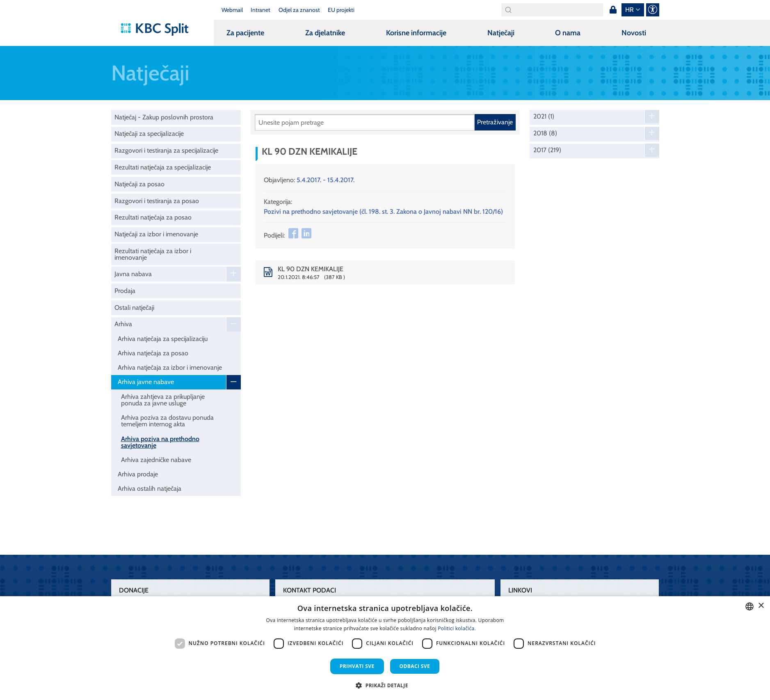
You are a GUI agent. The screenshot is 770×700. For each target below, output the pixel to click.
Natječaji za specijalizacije (149, 134)
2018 (545, 133)
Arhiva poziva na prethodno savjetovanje (160, 442)
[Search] (552, 10)
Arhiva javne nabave (146, 382)
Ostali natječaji (134, 308)
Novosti (634, 33)
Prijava (613, 10)
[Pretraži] (365, 122)
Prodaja (125, 291)
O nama (568, 33)
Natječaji (501, 33)
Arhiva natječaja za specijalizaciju (163, 339)
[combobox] (749, 606)
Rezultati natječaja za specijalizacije (163, 167)
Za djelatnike (325, 33)
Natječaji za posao (139, 184)
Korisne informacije (416, 33)
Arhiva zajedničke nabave (156, 460)
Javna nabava (133, 274)
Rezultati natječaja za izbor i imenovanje (153, 254)
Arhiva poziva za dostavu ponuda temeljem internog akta (167, 421)
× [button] (761, 606)
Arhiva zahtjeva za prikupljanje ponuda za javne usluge (163, 400)
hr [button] (629, 10)
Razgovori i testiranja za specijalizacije (166, 150)
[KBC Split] (159, 30)
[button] (385, 685)
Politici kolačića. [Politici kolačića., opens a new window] (457, 628)
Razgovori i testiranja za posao (157, 201)
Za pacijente (245, 33)
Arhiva (123, 324)
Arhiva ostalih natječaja (150, 488)
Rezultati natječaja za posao (153, 217)
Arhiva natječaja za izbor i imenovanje (170, 367)
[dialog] (385, 648)
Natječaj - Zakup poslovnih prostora (164, 117)
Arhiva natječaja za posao (153, 353)
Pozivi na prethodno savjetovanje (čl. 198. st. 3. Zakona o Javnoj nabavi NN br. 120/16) (383, 212)
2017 (547, 150)
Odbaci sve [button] (415, 666)
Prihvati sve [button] (357, 666)
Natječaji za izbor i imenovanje (156, 234)
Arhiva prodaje (138, 474)
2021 (544, 117)
